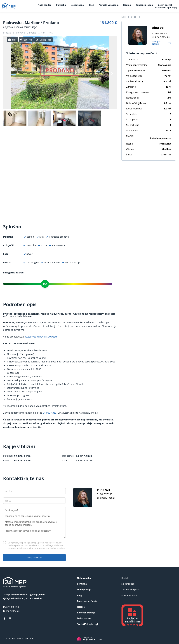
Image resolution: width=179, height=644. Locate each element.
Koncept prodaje (145, 5)
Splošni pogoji (128, 584)
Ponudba (61, 5)
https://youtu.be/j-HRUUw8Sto (41, 337)
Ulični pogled (46, 40)
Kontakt (125, 578)
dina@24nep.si (107, 498)
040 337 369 (106, 494)
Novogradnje (78, 5)
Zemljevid (28, 40)
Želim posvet (165, 5)
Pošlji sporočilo (34, 558)
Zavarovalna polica (131, 590)
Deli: (124, 17)
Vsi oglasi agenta (156, 43)
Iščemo (127, 5)
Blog (92, 5)
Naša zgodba (45, 5)
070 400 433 (13, 607)
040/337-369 (50, 413)
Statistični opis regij (166, 8)
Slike (14, 40)
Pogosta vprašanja (108, 5)
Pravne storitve (129, 595)
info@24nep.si (13, 611)
